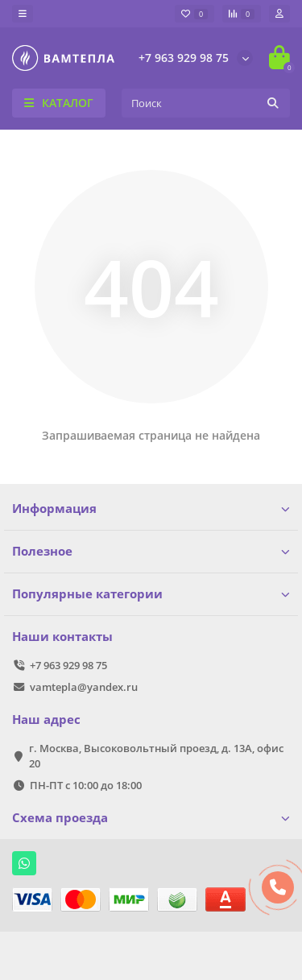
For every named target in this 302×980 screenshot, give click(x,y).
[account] (279, 14)
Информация (151, 509)
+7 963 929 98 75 (184, 58)
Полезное (151, 551)
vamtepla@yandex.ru (84, 687)
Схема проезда (151, 818)
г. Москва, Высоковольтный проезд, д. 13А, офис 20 (156, 756)
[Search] (206, 103)
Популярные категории (151, 594)
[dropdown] (23, 14)
